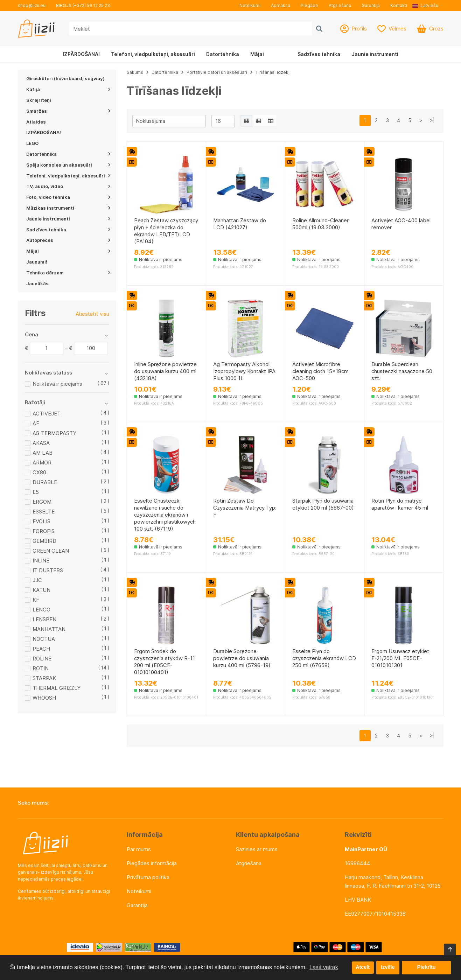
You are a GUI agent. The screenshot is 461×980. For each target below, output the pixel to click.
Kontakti (399, 5)
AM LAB (43, 453)
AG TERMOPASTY (54, 433)
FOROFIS (44, 531)
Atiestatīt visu (92, 314)
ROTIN (41, 668)
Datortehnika (223, 54)
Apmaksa (281, 5)
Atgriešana (340, 5)
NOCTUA (44, 639)
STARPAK (44, 678)
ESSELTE (44, 512)
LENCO (41, 610)
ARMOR (42, 463)
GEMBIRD (44, 541)
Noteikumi (250, 5)
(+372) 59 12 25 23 (91, 5)
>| (432, 120)
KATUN (41, 590)
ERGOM (42, 502)
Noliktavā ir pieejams (57, 384)
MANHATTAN (49, 629)
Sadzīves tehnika (319, 54)
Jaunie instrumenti (375, 54)
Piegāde (309, 5)
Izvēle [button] (388, 967)
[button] (428, 6)
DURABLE (45, 482)
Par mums (139, 849)
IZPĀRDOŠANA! (81, 54)
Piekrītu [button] (427, 967)
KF (36, 600)
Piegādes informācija (152, 863)
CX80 (39, 472)
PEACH (41, 649)
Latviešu (425, 5)
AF (36, 423)
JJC (37, 580)
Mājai (257, 54)
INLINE (41, 561)
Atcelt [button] (363, 967)
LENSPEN (44, 619)
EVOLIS (41, 521)
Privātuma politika (148, 877)
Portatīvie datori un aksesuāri (217, 72)
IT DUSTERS (48, 570)
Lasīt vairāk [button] (324, 967)
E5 (36, 492)
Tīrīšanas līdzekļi (273, 72)
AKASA (41, 443)
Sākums (135, 72)
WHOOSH (44, 698)
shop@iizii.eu (32, 5)
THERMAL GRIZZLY (57, 688)
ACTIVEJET (47, 414)
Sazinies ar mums (257, 849)
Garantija (371, 5)
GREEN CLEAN (51, 551)
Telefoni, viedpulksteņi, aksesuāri (153, 54)
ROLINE (42, 659)
